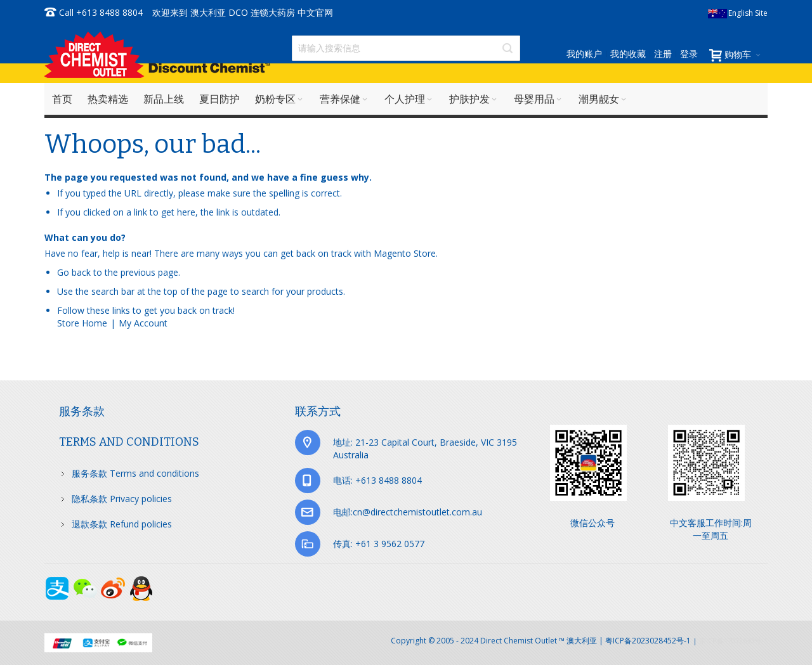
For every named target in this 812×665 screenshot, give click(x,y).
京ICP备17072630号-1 (733, 641)
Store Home (82, 323)
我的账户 (584, 54)
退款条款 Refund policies (122, 524)
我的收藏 (628, 54)
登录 (689, 54)
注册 (663, 54)
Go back (74, 272)
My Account (143, 323)
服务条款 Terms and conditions (135, 473)
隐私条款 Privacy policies (122, 499)
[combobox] (406, 48)
